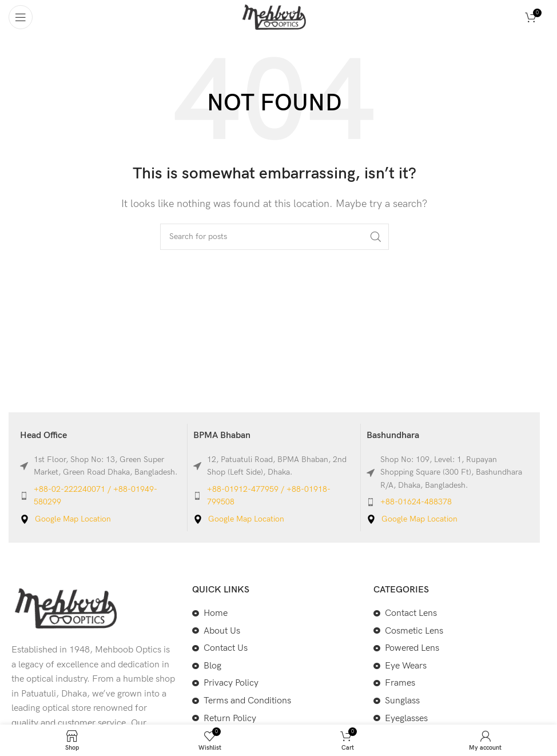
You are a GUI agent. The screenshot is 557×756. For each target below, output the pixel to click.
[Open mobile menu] (21, 17)
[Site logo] (274, 17)
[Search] (274, 237)
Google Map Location (73, 519)
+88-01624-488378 (416, 502)
